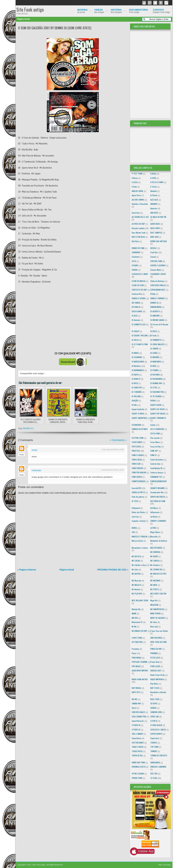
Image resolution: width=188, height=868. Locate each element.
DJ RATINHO (155, 375)
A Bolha (153, 174)
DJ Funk (153, 335)
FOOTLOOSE (136, 446)
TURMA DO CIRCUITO (159, 755)
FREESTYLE (136, 451)
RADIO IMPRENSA (157, 679)
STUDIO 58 (136, 725)
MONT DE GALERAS (158, 618)
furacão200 (136, 488)
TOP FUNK (154, 747)
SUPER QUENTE (156, 734)
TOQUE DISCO (137, 751)
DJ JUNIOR (154, 348)
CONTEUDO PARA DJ (158, 285)
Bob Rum (135, 241)
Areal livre (136, 213)
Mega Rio (154, 600)
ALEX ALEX (154, 200)
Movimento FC (137, 622)
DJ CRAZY (135, 331)
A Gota (134, 187)
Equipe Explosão (138, 409)
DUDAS (153, 400)
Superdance (137, 738)
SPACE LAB (155, 716)
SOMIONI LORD (156, 712)
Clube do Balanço (157, 281)
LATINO (153, 528)
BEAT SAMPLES (156, 233)
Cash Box (154, 252)
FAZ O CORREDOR (157, 429)
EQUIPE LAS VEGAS (158, 409)
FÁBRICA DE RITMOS (140, 429)
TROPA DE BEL (137, 755)
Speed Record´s (138, 721)
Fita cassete (155, 438)
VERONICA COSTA (139, 767)
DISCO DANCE (137, 311)
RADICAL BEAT (156, 670)
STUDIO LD (136, 730)
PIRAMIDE (154, 653)
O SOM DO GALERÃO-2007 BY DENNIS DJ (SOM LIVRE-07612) (55, 28)
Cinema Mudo (156, 270)
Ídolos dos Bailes (138, 512)
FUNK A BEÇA (137, 460)
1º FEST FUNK (137, 174)
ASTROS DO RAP (138, 224)
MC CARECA (155, 561)
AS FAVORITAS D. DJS (140, 217)
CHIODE (135, 270)
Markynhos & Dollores (159, 541)
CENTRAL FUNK (156, 261)
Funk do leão (155, 464)
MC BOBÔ (154, 556)
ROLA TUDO (155, 699)
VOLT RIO (154, 774)
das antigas (99, 11)
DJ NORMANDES (138, 370)
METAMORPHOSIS (157, 609)
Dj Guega (167, 865)
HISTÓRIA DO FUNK (158, 501)
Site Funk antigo (30, 10)
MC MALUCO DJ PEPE (158, 574)
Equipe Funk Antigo (161, 11)
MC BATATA (136, 556)
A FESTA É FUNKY (157, 182)
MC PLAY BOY (137, 594)
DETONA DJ (136, 307)
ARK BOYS (154, 213)
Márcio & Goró (137, 541)
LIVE (133, 532)
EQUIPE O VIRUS (138, 414)
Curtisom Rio (137, 294)
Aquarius (154, 208)
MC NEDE (154, 585)
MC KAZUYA (136, 574)
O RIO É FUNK (137, 638)
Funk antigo (139, 11)
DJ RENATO (136, 379)
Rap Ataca (154, 684)
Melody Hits (136, 609)
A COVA (153, 178)
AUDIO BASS (155, 224)
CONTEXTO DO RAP (139, 290)
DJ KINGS (135, 353)
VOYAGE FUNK (137, 778)
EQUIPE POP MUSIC (158, 414)
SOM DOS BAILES (138, 712)
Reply (22, 455)
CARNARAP (136, 252)
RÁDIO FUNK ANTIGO (140, 679)
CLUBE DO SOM (138, 285)
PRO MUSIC (136, 666)
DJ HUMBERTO (156, 340)
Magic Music (155, 532)
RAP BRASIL (136, 688)
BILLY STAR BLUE (138, 237)
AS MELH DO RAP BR (158, 217)
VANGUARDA (155, 762)
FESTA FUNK (155, 433)
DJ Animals (136, 320)
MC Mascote (136, 580)
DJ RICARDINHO (156, 379)
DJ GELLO (135, 340)
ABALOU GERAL (137, 191)
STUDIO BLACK (156, 725)
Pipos (134, 653)
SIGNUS (153, 708)
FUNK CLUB (136, 464)
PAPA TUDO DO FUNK (158, 642)
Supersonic (155, 738)
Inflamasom (155, 512)
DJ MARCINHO (156, 362)
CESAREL (135, 265)
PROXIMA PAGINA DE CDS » (113, 570)
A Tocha (153, 187)
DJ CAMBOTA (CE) (139, 324)
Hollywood (136, 508)
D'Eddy (153, 294)
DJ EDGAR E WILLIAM (140, 335)
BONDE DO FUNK (138, 248)
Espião (153, 425)
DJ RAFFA (135, 375)
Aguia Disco (136, 195)
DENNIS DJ (28, 428)
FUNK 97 (154, 455)
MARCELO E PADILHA (140, 536)
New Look (154, 626)
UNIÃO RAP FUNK (138, 762)
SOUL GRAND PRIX (139, 716)
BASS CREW (155, 228)
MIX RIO (135, 618)
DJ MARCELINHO (138, 362)
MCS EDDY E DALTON (158, 594)
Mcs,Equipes (116, 11)
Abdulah (153, 191)
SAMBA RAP (136, 703)
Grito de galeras (138, 497)
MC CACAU (136, 561)
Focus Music (155, 442)
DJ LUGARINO (137, 357)
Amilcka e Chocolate (140, 204)
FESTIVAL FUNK (138, 438)
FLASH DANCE (137, 442)
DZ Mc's (135, 405)
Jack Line (135, 517)
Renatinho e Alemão (158, 692)
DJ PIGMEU (154, 370)
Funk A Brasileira (157, 460)
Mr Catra (154, 622)
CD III (134, 261)
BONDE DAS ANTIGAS (159, 241)
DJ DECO (154, 331)
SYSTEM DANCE (138, 743)
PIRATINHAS (137, 658)
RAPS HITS (136, 692)
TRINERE (154, 751)
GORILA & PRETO (138, 492)
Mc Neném (136, 589)
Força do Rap (156, 446)
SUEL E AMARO (137, 734)
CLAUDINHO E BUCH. (158, 274)
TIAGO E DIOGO (138, 747)
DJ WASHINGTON (157, 392)
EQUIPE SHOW (156, 405)
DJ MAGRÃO (155, 357)
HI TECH (135, 501)
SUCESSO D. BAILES (158, 730)
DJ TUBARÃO (137, 392)
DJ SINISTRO (137, 387)
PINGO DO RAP (156, 649)
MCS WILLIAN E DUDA (140, 600)
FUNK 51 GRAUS (138, 455)
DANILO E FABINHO (157, 298)
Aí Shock (154, 195)
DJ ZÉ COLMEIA (156, 396)
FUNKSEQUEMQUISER (158, 481)
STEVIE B (154, 721)
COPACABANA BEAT (158, 290)
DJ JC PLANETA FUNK (140, 344)
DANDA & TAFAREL (139, 298)
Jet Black (154, 517)
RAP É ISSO (155, 688)
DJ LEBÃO (154, 353)
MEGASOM (154, 605)
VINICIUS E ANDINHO (158, 767)
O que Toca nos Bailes (159, 631)
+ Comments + (118, 440)
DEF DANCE (136, 303)
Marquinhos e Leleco (140, 548)
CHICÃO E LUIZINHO (158, 265)
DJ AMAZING (155, 316)
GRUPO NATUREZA (158, 497)
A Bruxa (135, 178)
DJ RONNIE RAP (156, 383)
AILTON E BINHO (138, 200)
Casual (153, 257)
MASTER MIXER (156, 548)
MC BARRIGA (155, 552)
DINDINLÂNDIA (156, 307)
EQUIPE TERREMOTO (158, 418)
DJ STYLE (154, 387)
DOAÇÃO (135, 400)
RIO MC (135, 699)
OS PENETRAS (137, 642)
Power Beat (155, 662)
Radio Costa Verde (158, 675)
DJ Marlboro (136, 366)
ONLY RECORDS (156, 638)
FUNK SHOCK (137, 477)
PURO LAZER (155, 666)
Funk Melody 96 (156, 468)
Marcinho (154, 536)
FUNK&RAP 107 (156, 477)
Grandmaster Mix (157, 492)
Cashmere (136, 257)
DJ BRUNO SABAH (157, 320)
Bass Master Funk (138, 233)
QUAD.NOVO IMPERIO (140, 670)
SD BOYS (154, 703)
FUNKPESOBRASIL (139, 481)
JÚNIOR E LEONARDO (158, 521)
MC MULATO (136, 585)
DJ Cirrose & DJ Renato (159, 324)
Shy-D (134, 708)
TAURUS (154, 743)
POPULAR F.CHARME (140, 662)
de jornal (82, 11)
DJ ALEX (135, 316)
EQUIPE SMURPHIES (139, 418)
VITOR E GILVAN (138, 774)
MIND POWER (155, 613)
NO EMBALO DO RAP (139, 631)
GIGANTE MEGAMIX (157, 488)
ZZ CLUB (154, 778)
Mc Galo (135, 569)
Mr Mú (134, 626)
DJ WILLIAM (136, 396)
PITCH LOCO (155, 658)
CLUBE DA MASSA (139, 281)
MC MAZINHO (155, 580)
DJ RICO (135, 383)
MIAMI (134, 613)
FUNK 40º (154, 451)
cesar (34, 450)
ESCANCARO (137, 425)
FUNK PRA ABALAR (139, 472)
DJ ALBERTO (155, 311)
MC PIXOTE (155, 589)
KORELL (135, 528)
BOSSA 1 (154, 248)
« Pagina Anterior (27, 570)
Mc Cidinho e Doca (139, 565)
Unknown (36, 470)
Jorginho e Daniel (139, 521)
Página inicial (24, 19)
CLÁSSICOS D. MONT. (140, 274)
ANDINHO (154, 204)
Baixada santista (138, 228)
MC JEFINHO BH (156, 569)
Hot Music (154, 508)
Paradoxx (135, 649)
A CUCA (135, 182)
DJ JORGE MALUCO (157, 344)
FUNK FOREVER (137, 468)
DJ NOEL (153, 366)
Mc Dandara (155, 565)
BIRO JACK (154, 237)
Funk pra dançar (157, 472)
